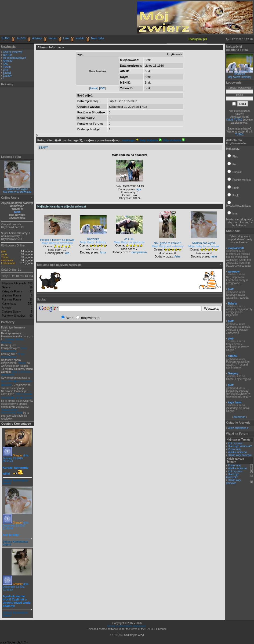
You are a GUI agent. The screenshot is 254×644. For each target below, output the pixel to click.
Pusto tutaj (234, 449)
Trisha (5, 257)
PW (102, 88)
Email (94, 88)
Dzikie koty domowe (240, 455)
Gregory (18, 455)
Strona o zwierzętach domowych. (127, 626)
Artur (103, 252)
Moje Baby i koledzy (93, 242)
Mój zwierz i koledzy (240, 77)
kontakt (80, 38)
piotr (4, 251)
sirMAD (233, 356)
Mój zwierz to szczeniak (17, 192)
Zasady (7, 76)
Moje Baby (97, 38)
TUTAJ (239, 135)
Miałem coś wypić (17, 189)
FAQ (6, 64)
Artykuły (37, 38)
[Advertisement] (64, 17)
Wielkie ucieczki (237, 452)
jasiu (214, 256)
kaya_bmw (235, 402)
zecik (17, 212)
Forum (52, 38)
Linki (66, 38)
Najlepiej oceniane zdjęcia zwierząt (62, 206)
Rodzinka (240, 74)
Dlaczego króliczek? (240, 446)
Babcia (232, 304)
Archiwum (240, 417)
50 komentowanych (14, 58)
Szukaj (7, 73)
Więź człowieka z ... (240, 428)
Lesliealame (8, 263)
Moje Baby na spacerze (129, 242)
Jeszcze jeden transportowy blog (12, 411)
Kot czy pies (235, 443)
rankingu (131, 140)
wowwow (234, 272)
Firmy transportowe (13, 356)
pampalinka (139, 252)
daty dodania (151, 140)
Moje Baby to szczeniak (57, 243)
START (6, 38)
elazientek (7, 260)
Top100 (21, 38)
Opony (22, 363)
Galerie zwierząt (13, 52)
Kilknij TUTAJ (234, 120)
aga (139, 189)
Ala (67, 253)
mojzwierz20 (236, 248)
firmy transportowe (14, 350)
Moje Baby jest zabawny (168, 246)
